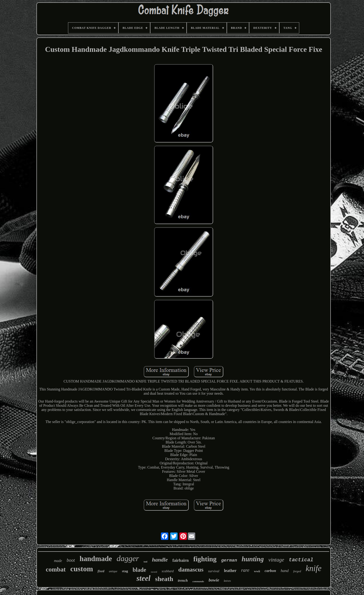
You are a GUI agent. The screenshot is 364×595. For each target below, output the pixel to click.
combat (56, 569)
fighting (205, 559)
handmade (96, 559)
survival (214, 571)
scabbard (168, 571)
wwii (257, 571)
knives (227, 581)
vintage (276, 560)
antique (113, 571)
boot (71, 560)
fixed (101, 571)
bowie (214, 580)
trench (183, 580)
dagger (128, 558)
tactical (301, 560)
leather (230, 571)
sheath (164, 579)
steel (143, 578)
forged (297, 571)
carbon (270, 571)
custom (82, 569)
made (58, 561)
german (229, 560)
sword (154, 572)
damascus (191, 570)
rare (245, 570)
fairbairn (181, 560)
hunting (253, 559)
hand (285, 571)
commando (198, 581)
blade (139, 570)
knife (314, 568)
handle (160, 560)
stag (125, 571)
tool (146, 562)
